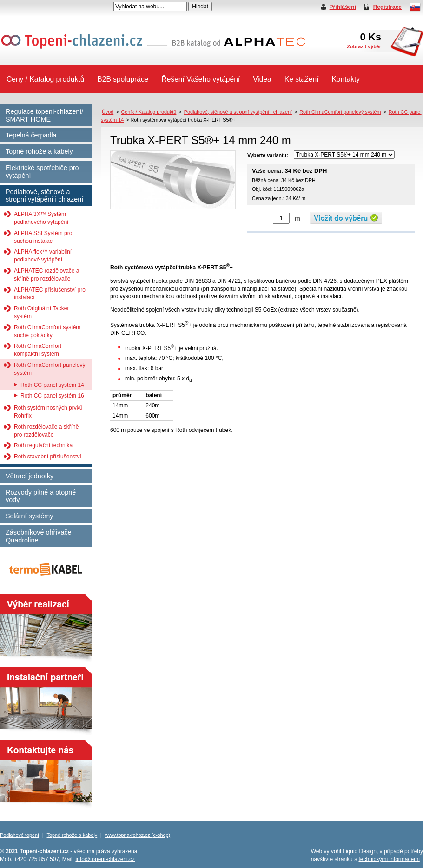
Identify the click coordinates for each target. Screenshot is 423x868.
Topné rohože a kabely (39, 151)
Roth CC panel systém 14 (52, 385)
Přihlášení (343, 7)
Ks (364, 40)
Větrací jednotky (30, 476)
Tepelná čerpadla (31, 135)
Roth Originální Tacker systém (42, 312)
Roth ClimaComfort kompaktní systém (38, 350)
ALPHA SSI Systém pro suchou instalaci (43, 237)
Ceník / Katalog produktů (149, 112)
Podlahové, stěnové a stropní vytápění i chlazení (44, 196)
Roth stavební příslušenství (48, 457)
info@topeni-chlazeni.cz (105, 859)
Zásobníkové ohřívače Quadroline (39, 536)
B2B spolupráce (123, 79)
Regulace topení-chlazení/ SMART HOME (44, 115)
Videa (262, 79)
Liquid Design (360, 851)
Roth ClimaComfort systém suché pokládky (47, 331)
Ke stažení (302, 79)
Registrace (387, 7)
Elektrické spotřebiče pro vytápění (42, 172)
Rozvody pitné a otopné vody (41, 496)
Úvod (108, 112)
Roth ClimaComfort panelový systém (50, 369)
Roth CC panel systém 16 (52, 396)
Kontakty (346, 79)
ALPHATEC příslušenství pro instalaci (50, 294)
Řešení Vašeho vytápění (201, 79)
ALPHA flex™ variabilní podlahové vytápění (43, 256)
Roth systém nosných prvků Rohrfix (48, 412)
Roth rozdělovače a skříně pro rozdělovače (46, 431)
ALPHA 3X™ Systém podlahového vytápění (41, 218)
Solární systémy (29, 516)
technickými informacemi (389, 859)
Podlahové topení (20, 835)
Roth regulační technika (43, 445)
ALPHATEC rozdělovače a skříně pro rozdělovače (47, 275)
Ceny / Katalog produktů (45, 79)
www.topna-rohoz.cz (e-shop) (138, 835)
